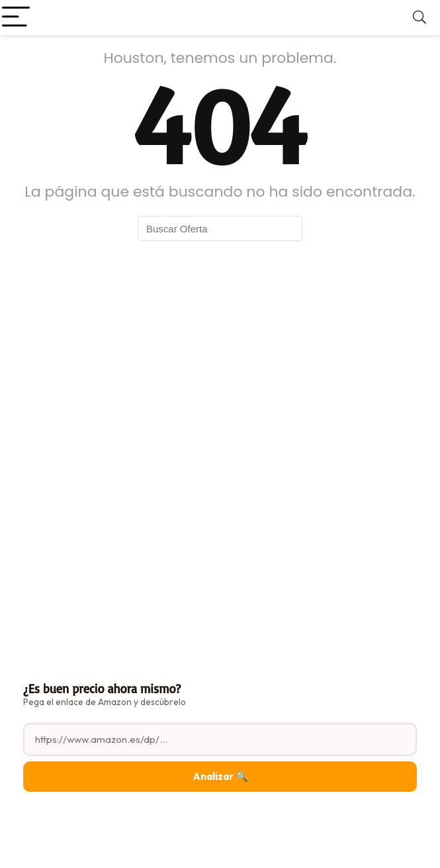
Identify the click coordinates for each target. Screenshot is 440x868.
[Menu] (16, 18)
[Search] (419, 18)
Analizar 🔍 (220, 776)
